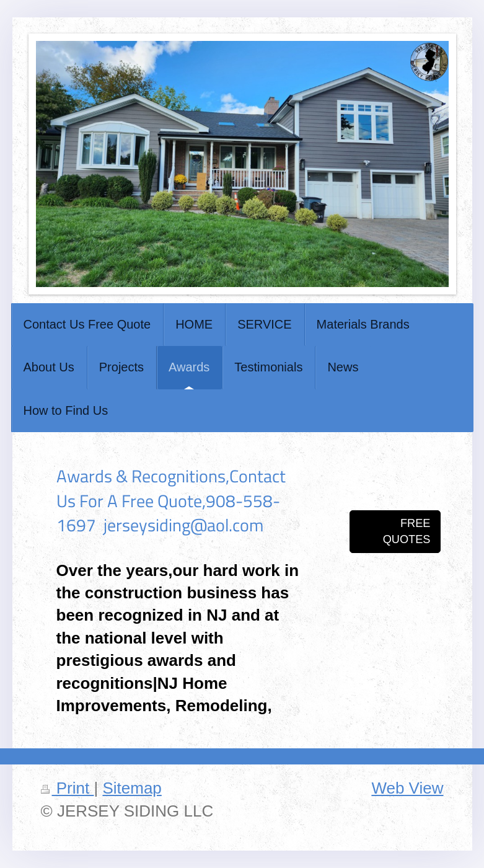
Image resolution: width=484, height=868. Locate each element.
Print (68, 788)
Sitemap (132, 788)
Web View (407, 788)
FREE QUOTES (407, 531)
